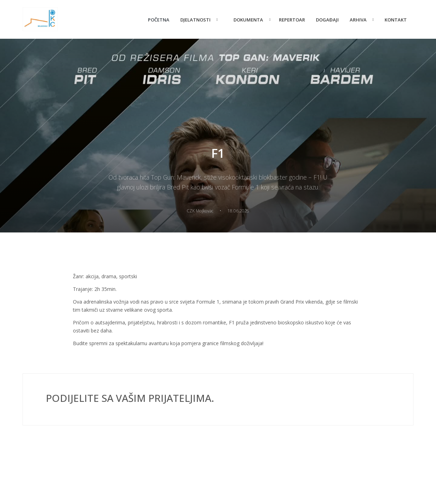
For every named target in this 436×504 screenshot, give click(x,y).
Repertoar (292, 20)
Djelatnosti (195, 20)
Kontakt (396, 20)
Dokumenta (248, 20)
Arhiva (358, 20)
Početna (159, 20)
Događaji (327, 20)
